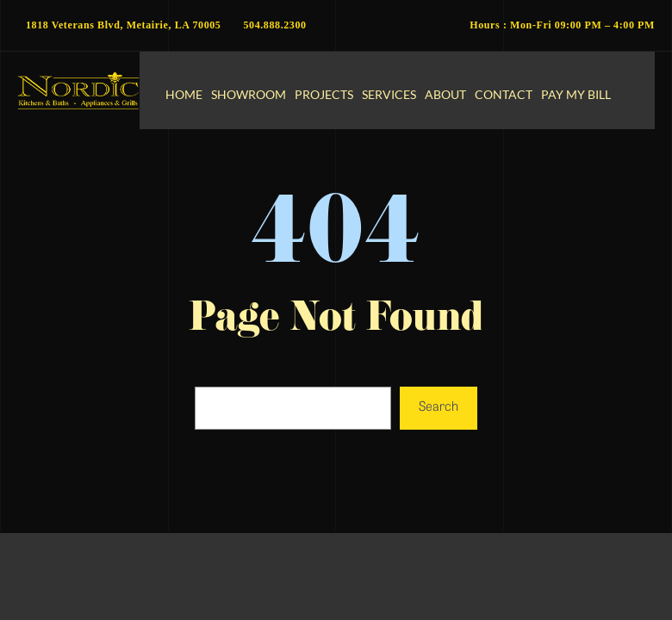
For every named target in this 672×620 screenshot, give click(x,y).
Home (184, 94)
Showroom (249, 94)
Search (439, 408)
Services (389, 94)
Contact (504, 94)
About (445, 94)
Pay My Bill (576, 94)
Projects (324, 94)
